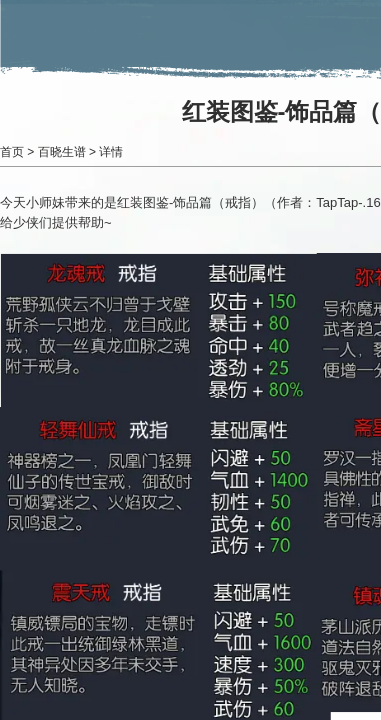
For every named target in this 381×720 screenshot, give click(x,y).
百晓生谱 (62, 152)
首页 (12, 152)
